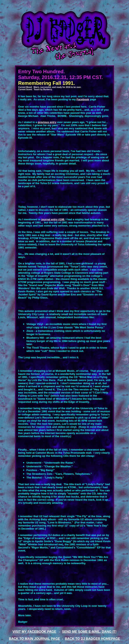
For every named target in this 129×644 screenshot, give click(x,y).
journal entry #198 (53, 219)
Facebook (83, 99)
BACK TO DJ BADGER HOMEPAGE (92, 639)
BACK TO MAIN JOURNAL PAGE (34, 639)
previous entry (47, 122)
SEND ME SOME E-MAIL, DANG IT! (89, 632)
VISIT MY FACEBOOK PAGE (34, 632)
